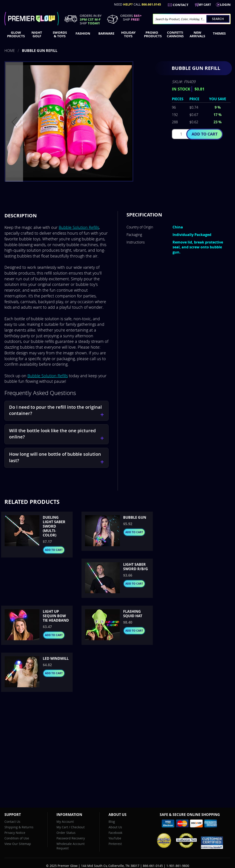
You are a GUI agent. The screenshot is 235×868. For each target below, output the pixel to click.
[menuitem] (15, 34)
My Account (65, 822)
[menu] (117, 35)
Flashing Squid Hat (133, 614)
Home (10, 51)
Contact (181, 5)
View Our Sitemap (18, 844)
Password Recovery (71, 838)
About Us (115, 827)
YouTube (115, 838)
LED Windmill (56, 658)
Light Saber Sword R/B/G (136, 567)
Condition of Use (17, 838)
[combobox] (192, 19)
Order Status (66, 833)
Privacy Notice (15, 833)
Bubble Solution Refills (79, 227)
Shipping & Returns (19, 827)
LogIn (225, 5)
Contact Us (12, 822)
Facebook (115, 833)
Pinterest (115, 844)
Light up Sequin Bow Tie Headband (56, 616)
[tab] (21, 216)
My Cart (62, 827)
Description (21, 215)
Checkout (78, 827)
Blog (112, 822)
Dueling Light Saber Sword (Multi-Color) (54, 526)
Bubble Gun (135, 517)
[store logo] (32, 19)
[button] (14, 122)
